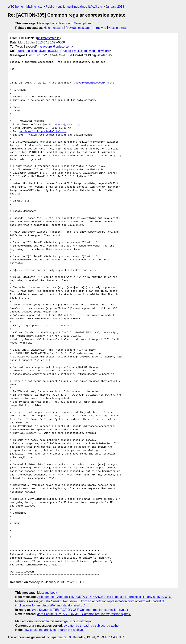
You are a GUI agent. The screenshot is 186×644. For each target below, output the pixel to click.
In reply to (99, 28)
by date (68, 626)
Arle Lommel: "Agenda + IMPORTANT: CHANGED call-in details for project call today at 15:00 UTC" (105, 597)
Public (50, 7)
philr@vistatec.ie (48, 38)
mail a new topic (81, 621)
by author (113, 626)
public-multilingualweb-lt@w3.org (80, 7)
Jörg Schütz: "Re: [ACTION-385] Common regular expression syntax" (84, 614)
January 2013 (115, 7)
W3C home (15, 7)
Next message (53, 28)
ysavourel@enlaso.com (55, 47)
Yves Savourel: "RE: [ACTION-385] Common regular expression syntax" (80, 610)
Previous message (78, 28)
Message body (47, 23)
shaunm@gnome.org (66, 125)
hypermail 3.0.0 (60, 637)
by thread (82, 626)
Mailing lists (34, 7)
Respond (65, 23)
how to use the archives (40, 630)
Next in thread (118, 28)
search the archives (71, 630)
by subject (98, 626)
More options (83, 23)
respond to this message (51, 621)
